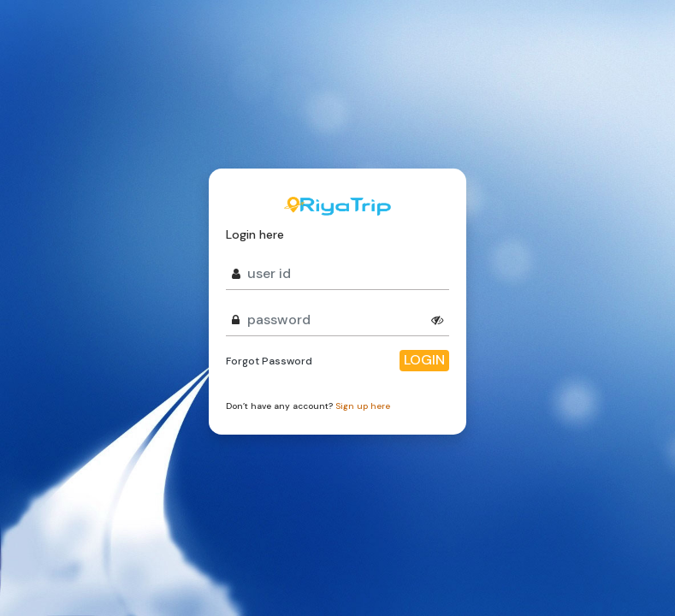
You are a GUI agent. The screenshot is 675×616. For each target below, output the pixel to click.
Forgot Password (269, 361)
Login (424, 360)
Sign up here (363, 406)
